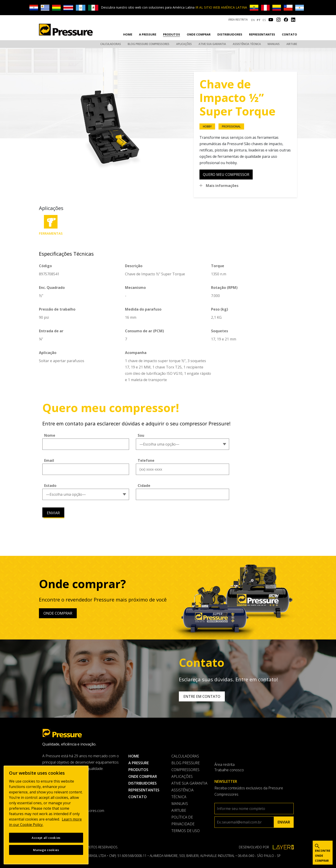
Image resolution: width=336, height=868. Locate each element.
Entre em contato (202, 696)
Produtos (172, 34)
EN (253, 20)
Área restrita (238, 20)
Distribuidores (230, 34)
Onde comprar (199, 34)
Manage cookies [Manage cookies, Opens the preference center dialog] (46, 851)
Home (128, 34)
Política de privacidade (183, 821)
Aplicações (184, 44)
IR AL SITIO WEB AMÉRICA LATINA (221, 7)
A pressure (148, 34)
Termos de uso (186, 831)
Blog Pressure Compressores (149, 44)
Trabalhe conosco (229, 770)
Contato (289, 34)
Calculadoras (111, 44)
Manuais (274, 44)
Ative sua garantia (212, 44)
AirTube (292, 44)
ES (264, 20)
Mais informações (222, 186)
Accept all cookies (46, 839)
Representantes (262, 34)
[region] (46, 816)
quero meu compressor (226, 175)
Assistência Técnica (247, 44)
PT (259, 20)
